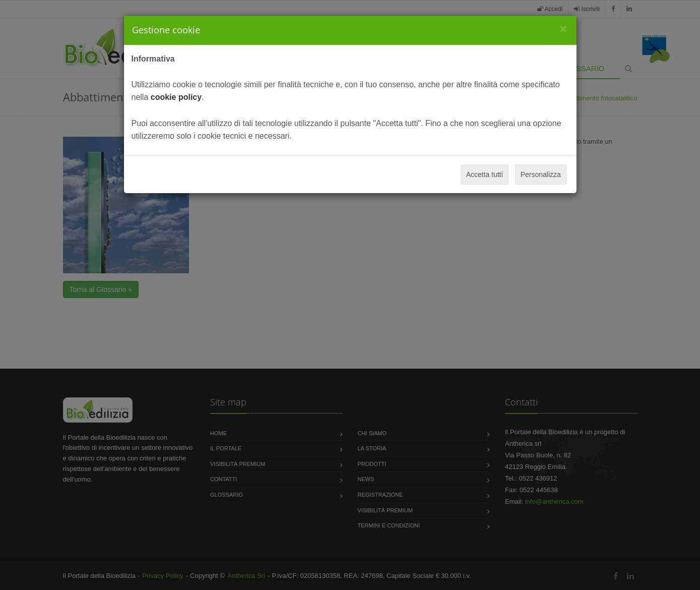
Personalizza (541, 174)
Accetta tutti (485, 174)
